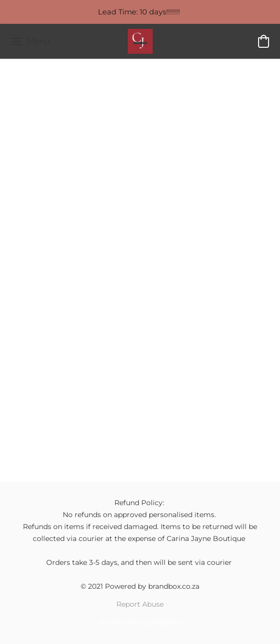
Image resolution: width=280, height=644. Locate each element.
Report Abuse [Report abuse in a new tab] (140, 604)
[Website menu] (30, 41)
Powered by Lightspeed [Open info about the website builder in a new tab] (140, 622)
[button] (140, 41)
